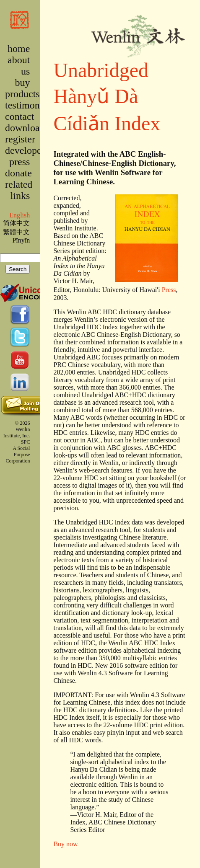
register (20, 139)
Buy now (65, 844)
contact (19, 116)
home (19, 49)
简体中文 (16, 223)
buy (22, 83)
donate (18, 173)
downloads (27, 128)
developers (27, 150)
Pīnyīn (21, 240)
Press (169, 290)
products (22, 94)
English (19, 215)
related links (19, 190)
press (19, 162)
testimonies (28, 105)
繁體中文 (16, 232)
